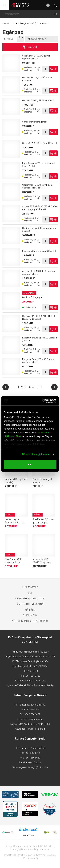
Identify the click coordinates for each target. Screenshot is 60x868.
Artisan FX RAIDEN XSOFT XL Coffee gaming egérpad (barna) (40, 208)
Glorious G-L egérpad (33, 297)
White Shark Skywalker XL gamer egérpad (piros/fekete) (38, 186)
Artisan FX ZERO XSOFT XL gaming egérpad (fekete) (42, 563)
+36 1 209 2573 (30, 671)
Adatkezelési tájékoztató (30, 604)
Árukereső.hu (29, 835)
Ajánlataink (29, 293)
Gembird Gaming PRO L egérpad (38, 100)
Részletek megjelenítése (36, 454)
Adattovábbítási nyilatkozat (30, 599)
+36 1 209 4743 (32, 753)
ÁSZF (30, 593)
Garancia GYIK (30, 615)
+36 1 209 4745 (32, 710)
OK (30, 464)
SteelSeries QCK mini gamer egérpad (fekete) (43, 523)
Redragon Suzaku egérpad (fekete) (39, 251)
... (39, 387)
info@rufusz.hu (34, 763)
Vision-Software (34, 855)
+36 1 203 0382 (39, 666)
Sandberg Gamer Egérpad (35, 122)
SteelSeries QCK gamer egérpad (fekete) (13, 563)
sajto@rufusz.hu (39, 767)
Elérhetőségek (30, 587)
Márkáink (30, 610)
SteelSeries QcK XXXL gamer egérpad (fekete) (36, 57)
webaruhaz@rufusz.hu (34, 681)
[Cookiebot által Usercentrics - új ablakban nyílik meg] (43, 401)
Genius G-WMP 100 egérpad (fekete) (39, 143)
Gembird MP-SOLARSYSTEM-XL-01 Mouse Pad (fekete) (39, 317)
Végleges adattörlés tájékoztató (30, 621)
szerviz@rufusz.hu (34, 719)
